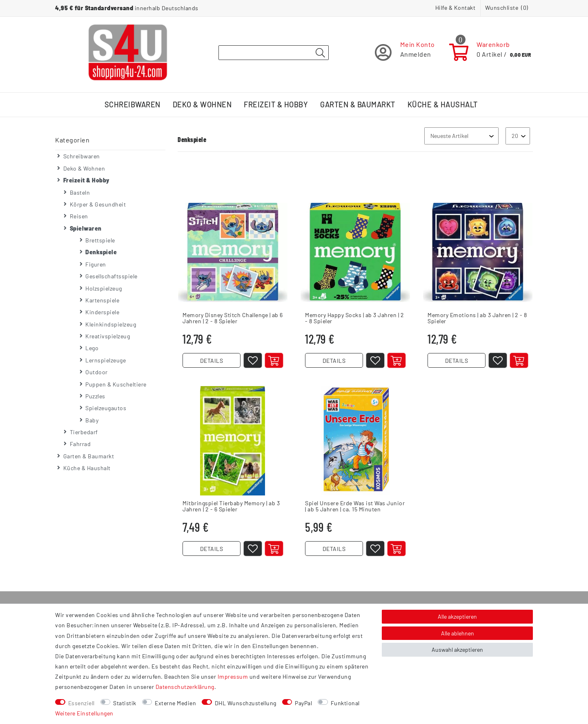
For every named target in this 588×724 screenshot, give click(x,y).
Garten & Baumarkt (358, 104)
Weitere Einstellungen (84, 713)
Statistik (125, 703)
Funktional (345, 703)
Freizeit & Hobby (276, 104)
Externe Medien (175, 703)
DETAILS (212, 361)
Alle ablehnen (458, 633)
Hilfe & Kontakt (455, 8)
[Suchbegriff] (274, 53)
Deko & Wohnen (202, 104)
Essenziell (81, 703)
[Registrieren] (405, 52)
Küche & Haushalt (443, 104)
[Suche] (320, 53)
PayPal (303, 703)
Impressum (233, 676)
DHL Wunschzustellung (246, 703)
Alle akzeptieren (457, 616)
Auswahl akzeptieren (457, 650)
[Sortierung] (461, 136)
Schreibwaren (133, 104)
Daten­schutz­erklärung (185, 687)
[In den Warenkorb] (274, 360)
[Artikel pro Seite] (518, 136)
